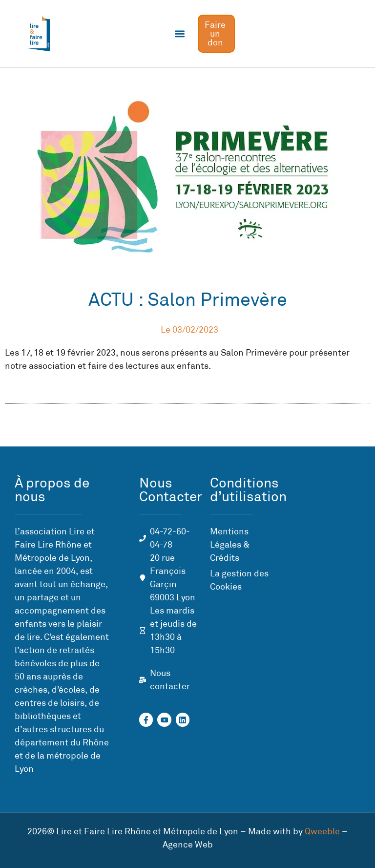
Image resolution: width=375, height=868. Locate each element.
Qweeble (322, 831)
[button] (180, 34)
